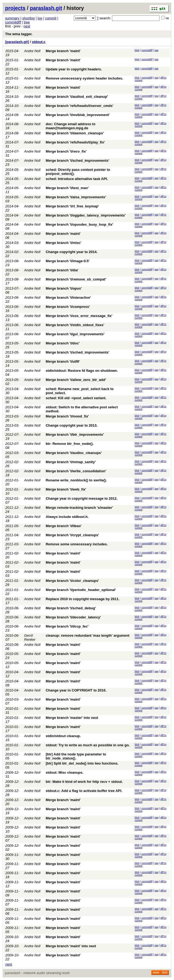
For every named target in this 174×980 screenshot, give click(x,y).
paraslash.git (46, 8)
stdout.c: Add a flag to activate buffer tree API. (84, 791)
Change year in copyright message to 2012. (81, 498)
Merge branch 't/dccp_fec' (67, 626)
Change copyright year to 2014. (72, 252)
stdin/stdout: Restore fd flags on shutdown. (82, 371)
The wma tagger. (19, 34)
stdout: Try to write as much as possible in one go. (88, 745)
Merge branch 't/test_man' (67, 188)
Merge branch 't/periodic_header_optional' (81, 590)
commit (51, 18)
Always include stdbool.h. (67, 517)
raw (156, 50)
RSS (165, 972)
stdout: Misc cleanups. (64, 772)
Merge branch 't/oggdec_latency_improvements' (86, 215)
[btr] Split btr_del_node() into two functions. (82, 763)
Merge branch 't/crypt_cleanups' (72, 535)
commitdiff (13, 22)
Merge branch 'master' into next (72, 718)
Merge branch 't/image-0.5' (68, 261)
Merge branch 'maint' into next (71, 946)
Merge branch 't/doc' (63, 343)
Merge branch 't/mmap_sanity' (71, 462)
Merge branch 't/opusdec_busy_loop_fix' (79, 224)
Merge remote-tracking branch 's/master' (79, 508)
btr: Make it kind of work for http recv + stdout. (84, 782)
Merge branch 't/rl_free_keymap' (72, 206)
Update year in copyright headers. (74, 69)
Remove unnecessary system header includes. (84, 78)
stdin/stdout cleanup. (63, 736)
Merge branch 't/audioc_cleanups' (74, 453)
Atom (156, 972)
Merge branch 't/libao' (64, 526)
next (27, 26)
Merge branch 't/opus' (64, 288)
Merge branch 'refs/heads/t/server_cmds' (79, 106)
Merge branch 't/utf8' (63, 361)
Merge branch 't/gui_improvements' (75, 334)
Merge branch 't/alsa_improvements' (76, 197)
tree (27, 22)
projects (15, 8)
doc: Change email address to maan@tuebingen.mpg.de (70, 126)
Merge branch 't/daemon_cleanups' (75, 133)
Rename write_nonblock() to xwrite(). (76, 480)
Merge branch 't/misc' (64, 243)
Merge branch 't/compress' (68, 307)
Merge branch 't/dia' (62, 270)
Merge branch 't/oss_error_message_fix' (79, 316)
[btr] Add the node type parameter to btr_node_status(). (76, 756)
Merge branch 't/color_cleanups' (72, 581)
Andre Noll (32, 51)
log (40, 18)
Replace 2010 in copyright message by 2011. (83, 599)
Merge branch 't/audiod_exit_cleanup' (77, 97)
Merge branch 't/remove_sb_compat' (76, 279)
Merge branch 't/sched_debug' (71, 608)
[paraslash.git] (17, 42)
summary (12, 18)
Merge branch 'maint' (63, 51)
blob (137, 50)
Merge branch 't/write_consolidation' (76, 471)
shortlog (28, 18)
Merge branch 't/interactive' (68, 298)
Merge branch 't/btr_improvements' (75, 435)
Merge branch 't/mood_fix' (67, 416)
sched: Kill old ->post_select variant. (76, 398)
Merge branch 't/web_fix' (66, 489)
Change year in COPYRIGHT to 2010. (76, 690)
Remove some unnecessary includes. (77, 544)
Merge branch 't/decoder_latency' (73, 617)
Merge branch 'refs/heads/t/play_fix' (75, 142)
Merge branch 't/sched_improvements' (77, 161)
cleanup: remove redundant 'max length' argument (88, 635)
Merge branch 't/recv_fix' (66, 151)
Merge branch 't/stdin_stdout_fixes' (75, 325)
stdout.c (39, 42)
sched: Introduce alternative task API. (77, 179)
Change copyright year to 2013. (72, 425)
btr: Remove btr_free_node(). (70, 444)
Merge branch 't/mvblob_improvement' (78, 115)
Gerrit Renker (30, 637)
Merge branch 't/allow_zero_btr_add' (76, 380)
